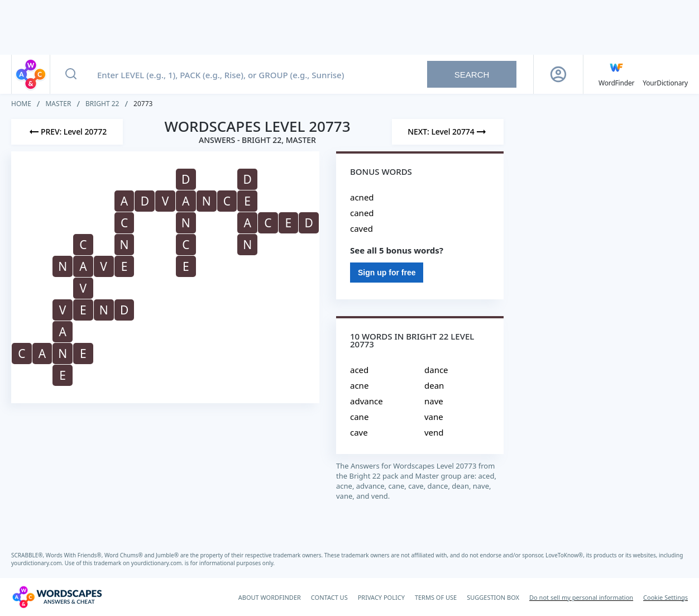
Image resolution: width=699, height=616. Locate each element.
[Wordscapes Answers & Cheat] (57, 597)
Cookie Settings (666, 597)
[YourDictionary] (665, 74)
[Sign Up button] (558, 74)
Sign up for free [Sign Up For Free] (387, 273)
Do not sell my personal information (581, 597)
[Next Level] (448, 132)
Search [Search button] (472, 75)
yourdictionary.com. (38, 563)
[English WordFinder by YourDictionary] (616, 74)
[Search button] (71, 74)
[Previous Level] (67, 132)
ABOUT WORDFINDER (270, 597)
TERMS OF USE (436, 597)
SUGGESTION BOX (493, 597)
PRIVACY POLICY (381, 597)
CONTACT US (329, 597)
